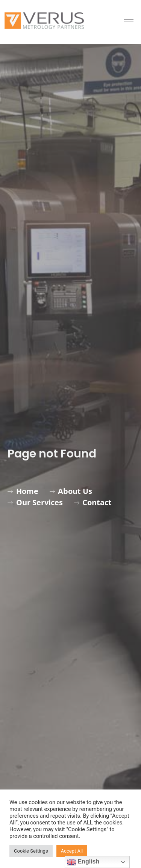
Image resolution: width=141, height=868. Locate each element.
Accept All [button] (72, 851)
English (83, 862)
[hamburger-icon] (129, 21)
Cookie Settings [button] (31, 851)
